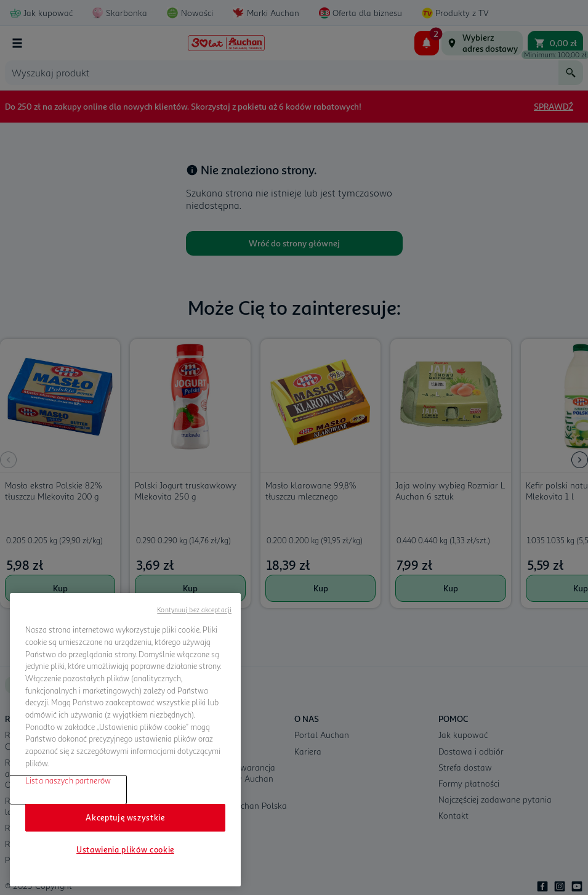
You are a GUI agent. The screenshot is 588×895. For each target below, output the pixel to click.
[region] (125, 740)
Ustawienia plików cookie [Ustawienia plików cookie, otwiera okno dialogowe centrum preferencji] (125, 849)
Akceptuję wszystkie (125, 817)
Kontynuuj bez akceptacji (194, 609)
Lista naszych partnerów (68, 780)
